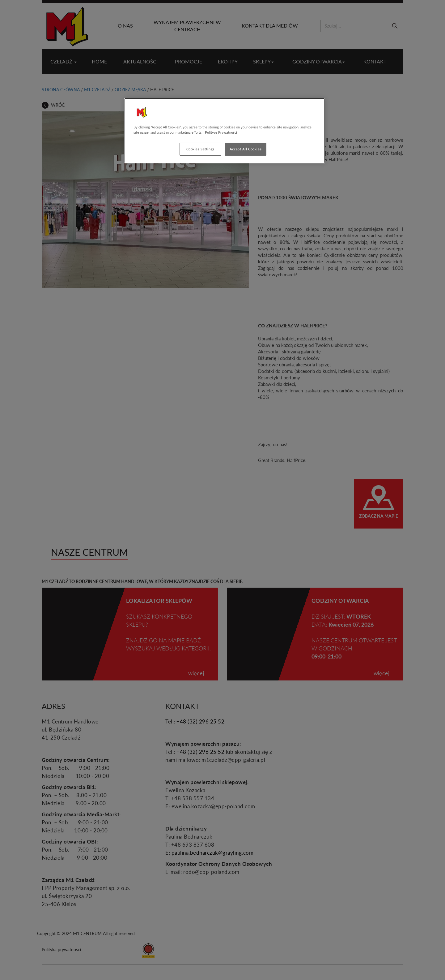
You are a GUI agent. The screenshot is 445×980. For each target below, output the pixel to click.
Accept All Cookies (246, 149)
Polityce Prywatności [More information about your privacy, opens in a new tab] (221, 132)
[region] (225, 131)
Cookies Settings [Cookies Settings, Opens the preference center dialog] (200, 149)
